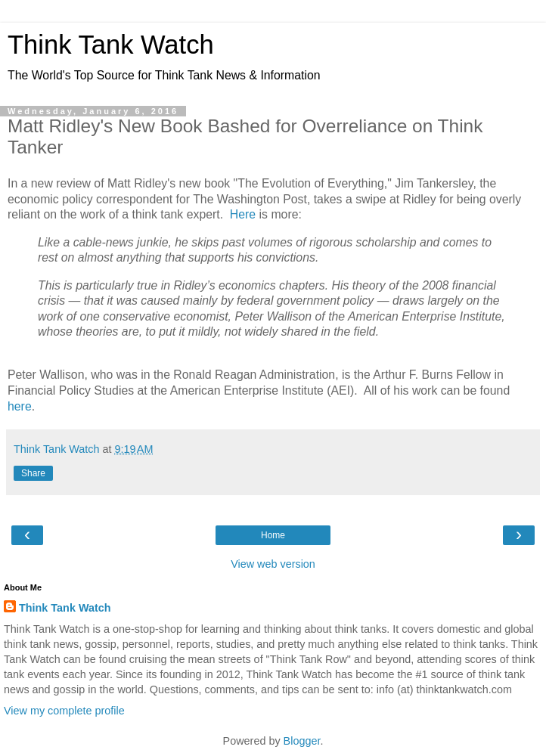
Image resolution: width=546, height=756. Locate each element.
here (20, 406)
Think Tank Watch (111, 45)
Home (273, 535)
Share (33, 473)
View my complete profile (64, 711)
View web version (273, 564)
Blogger (302, 741)
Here (243, 214)
